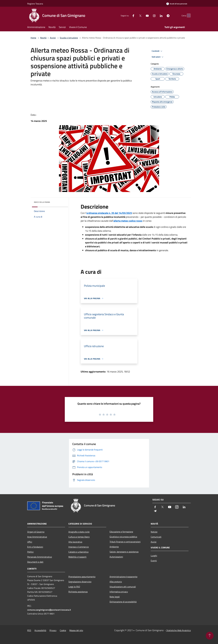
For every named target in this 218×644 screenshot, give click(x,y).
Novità (43, 38)
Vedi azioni (158, 57)
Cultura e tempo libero (79, 537)
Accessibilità (40, 630)
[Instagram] (149, 15)
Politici (30, 552)
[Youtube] (142, 15)
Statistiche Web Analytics (178, 630)
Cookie (63, 630)
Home (33, 38)
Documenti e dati (35, 562)
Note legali (115, 597)
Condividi (157, 51)
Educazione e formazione (121, 532)
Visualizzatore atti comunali (123, 587)
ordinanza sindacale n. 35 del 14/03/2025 (109, 213)
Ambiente (114, 547)
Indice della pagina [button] (42, 202)
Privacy (53, 630)
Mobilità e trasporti (77, 557)
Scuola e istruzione (69, 38)
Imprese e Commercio (79, 547)
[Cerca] (187, 15)
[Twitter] (135, 15)
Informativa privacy (119, 592)
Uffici (30, 542)
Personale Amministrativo (40, 557)
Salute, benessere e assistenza (124, 552)
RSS (29, 630)
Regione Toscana (35, 4)
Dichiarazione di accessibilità (123, 602)
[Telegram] (163, 15)
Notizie (154, 532)
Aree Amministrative (37, 537)
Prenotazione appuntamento (82, 577)
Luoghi (154, 556)
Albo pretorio (116, 582)
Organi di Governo (36, 532)
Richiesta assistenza (78, 592)
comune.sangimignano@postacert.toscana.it (49, 610)
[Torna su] (210, 636)
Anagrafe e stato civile (79, 532)
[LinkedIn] (156, 15)
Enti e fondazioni (35, 547)
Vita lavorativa (75, 542)
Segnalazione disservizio (80, 582)
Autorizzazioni (116, 557)
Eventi (154, 561)
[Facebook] (128, 15)
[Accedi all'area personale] (177, 4)
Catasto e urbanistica (78, 552)
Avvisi (53, 38)
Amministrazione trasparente (123, 577)
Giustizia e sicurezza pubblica (123, 537)
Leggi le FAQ (74, 587)
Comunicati (156, 537)
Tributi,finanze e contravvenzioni (125, 542)
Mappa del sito (76, 630)
